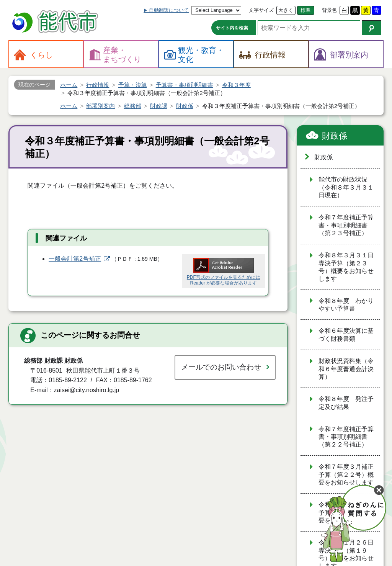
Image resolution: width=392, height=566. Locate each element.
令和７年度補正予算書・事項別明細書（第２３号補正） (346, 225)
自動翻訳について (169, 10)
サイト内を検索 (232, 28)
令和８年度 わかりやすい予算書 (346, 305)
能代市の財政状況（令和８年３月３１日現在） (346, 187)
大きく (286, 10)
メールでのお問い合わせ (221, 367)
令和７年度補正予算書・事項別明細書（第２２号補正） (346, 437)
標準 (305, 10)
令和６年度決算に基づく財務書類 (346, 335)
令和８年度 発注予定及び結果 (346, 403)
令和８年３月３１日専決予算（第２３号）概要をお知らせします (346, 267)
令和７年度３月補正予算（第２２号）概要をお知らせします (346, 474)
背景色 (329, 10)
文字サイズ (261, 10)
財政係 (335, 136)
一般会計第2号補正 (75, 259)
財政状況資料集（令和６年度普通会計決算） (346, 369)
